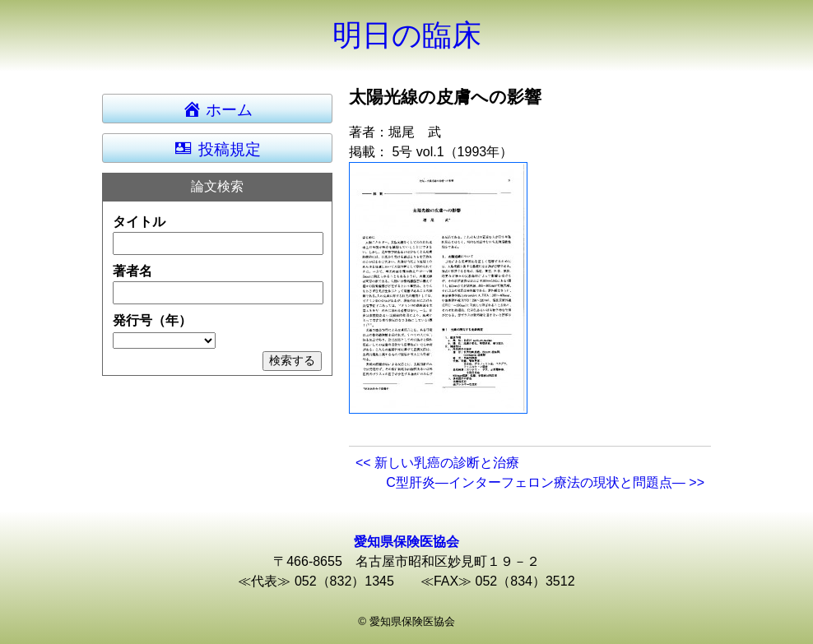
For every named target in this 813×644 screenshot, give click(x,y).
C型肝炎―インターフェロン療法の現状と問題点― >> (545, 482)
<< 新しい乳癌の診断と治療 (437, 463)
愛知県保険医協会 (406, 542)
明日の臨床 (407, 35)
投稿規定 (217, 148)
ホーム (225, 109)
